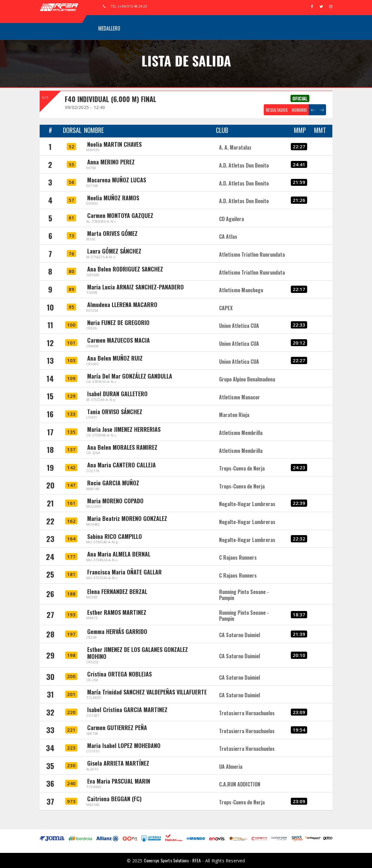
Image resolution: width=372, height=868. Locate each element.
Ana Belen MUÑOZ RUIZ (115, 358)
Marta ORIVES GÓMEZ (112, 233)
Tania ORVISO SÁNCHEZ (115, 412)
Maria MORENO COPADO (115, 501)
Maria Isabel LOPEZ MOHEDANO (124, 745)
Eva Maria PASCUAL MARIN (119, 781)
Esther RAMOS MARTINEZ (117, 612)
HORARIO (299, 110)
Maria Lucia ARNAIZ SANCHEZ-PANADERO (135, 287)
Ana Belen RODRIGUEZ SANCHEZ (125, 269)
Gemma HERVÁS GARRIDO (117, 631)
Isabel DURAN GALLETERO (117, 394)
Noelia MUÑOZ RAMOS (113, 198)
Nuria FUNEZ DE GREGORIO (118, 323)
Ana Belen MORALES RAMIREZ (122, 447)
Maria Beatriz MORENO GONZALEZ (127, 518)
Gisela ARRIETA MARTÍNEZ (118, 763)
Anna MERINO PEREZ (111, 162)
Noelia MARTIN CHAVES (114, 144)
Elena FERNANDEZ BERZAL (117, 591)
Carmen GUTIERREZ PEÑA (117, 728)
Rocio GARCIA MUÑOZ (113, 483)
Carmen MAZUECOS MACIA (118, 340)
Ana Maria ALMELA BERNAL (119, 554)
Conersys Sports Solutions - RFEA (172, 860)
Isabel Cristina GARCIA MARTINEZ (127, 710)
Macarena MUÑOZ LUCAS (117, 180)
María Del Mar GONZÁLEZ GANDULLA (130, 376)
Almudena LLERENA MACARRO (122, 305)
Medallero (109, 28)
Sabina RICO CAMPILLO (115, 536)
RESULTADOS (277, 110)
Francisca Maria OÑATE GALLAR (124, 572)
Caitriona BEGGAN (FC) (114, 799)
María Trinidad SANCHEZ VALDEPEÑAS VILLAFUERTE (147, 692)
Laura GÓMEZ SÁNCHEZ (114, 251)
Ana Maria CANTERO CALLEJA (121, 465)
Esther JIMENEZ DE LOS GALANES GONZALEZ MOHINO (138, 653)
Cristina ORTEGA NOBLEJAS (119, 674)
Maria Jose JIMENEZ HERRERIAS (124, 429)
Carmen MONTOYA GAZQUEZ (120, 215)
